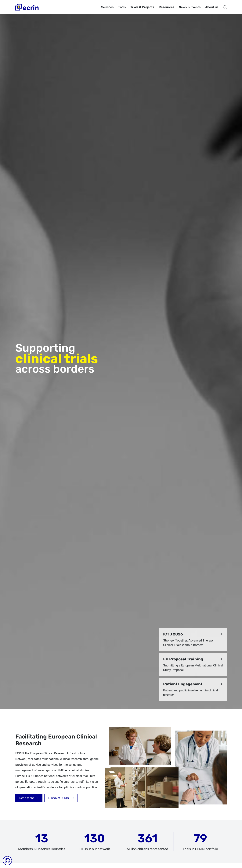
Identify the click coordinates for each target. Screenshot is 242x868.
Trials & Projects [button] (142, 7)
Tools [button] (122, 7)
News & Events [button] (190, 7)
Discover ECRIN (59, 798)
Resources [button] (167, 7)
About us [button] (212, 7)
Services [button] (107, 7)
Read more (27, 798)
